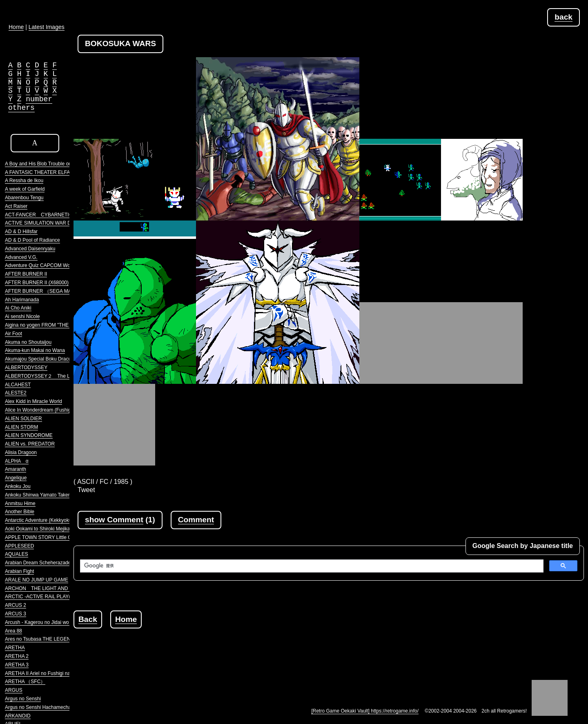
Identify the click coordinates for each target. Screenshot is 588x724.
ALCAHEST (18, 385)
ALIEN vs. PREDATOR (30, 444)
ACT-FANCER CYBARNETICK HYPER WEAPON (61, 215)
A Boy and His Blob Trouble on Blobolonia (50, 164)
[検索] (311, 566)
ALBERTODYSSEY (26, 368)
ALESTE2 (16, 393)
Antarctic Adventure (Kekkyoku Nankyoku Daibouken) (63, 520)
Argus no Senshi (23, 699)
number (39, 99)
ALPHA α (17, 461)
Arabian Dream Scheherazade (38, 563)
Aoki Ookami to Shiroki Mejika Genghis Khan (54, 529)
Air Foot (13, 334)
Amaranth (16, 469)
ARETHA (15, 648)
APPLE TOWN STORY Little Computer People (56, 537)
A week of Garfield (25, 189)
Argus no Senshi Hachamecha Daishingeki (51, 707)
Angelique (16, 478)
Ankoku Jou (18, 486)
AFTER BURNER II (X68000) (37, 283)
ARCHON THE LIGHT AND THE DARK (49, 588)
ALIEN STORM (21, 427)
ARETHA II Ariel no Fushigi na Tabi (43, 673)
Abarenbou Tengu (24, 198)
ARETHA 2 (17, 656)
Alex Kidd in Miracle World (33, 401)
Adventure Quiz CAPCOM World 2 (42, 265)
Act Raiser (16, 206)
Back (88, 619)
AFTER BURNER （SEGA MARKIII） (46, 291)
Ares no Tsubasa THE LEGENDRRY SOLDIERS (58, 639)
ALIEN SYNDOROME (29, 435)
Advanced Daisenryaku (30, 249)
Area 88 (13, 631)
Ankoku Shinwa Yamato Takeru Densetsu (50, 495)
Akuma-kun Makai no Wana (35, 350)
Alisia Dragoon (21, 452)
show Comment (114, 520)
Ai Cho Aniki (18, 308)
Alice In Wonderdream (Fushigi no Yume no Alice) (59, 410)
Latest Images (47, 27)
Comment (196, 520)
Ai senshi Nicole (22, 316)
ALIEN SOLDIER (23, 419)
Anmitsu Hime (20, 503)
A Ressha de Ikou (24, 180)
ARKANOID (18, 716)
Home (126, 619)
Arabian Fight (19, 571)
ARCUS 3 (16, 614)
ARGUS (14, 690)
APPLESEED (19, 546)
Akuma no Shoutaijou (28, 342)
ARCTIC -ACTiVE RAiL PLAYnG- (41, 597)
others (21, 108)
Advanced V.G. (21, 257)
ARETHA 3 (17, 665)
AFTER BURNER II (26, 274)
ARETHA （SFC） (25, 682)
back (563, 17)
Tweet (86, 490)
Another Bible (20, 512)
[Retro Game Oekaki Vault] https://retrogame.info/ (365, 711)
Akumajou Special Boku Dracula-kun (45, 359)
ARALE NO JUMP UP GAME (37, 580)
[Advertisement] (222, 647)
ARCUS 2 (16, 605)
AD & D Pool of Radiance (32, 240)
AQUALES (17, 554)
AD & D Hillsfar (21, 232)
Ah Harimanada (22, 300)
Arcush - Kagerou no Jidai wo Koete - (46, 622)
